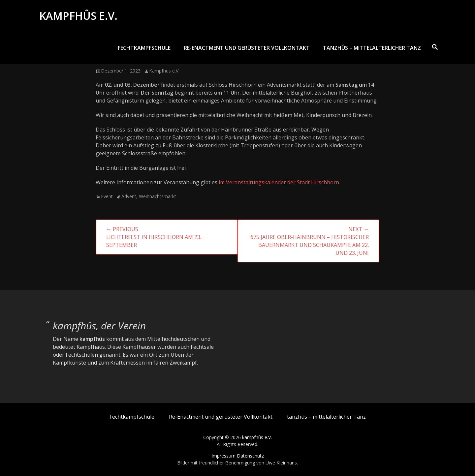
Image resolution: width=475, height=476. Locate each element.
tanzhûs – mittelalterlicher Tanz (372, 48)
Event (107, 196)
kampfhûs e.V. (79, 16)
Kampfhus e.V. (164, 71)
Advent (129, 196)
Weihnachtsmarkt (158, 196)
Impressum (223, 456)
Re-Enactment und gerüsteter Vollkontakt (247, 48)
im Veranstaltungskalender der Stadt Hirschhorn (279, 182)
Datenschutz (250, 456)
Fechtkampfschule (144, 48)
